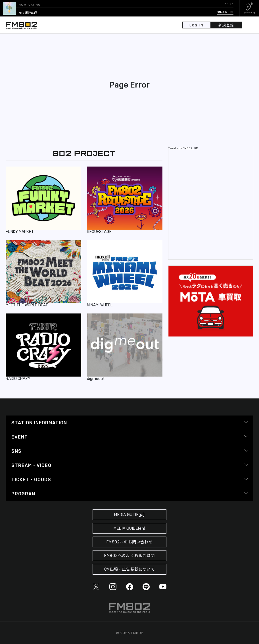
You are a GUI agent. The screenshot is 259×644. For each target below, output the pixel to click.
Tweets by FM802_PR (183, 148)
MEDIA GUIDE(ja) (129, 515)
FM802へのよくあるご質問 (129, 556)
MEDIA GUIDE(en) (129, 528)
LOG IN (197, 25)
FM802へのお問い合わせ (130, 542)
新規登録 (226, 25)
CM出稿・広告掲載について (130, 569)
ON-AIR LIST (225, 12)
